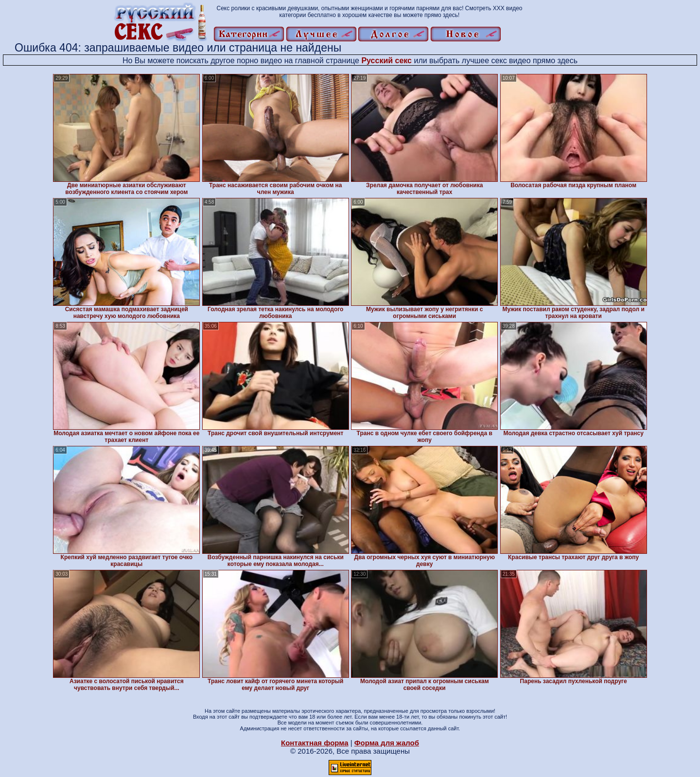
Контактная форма (315, 743)
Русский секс (386, 61)
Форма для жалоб (387, 743)
